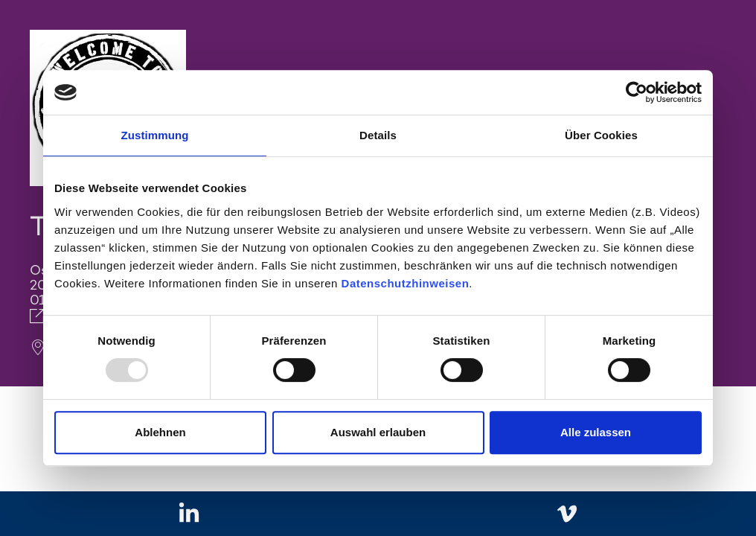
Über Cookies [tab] (601, 135)
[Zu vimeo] (567, 514)
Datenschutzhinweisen (406, 283)
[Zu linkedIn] (189, 514)
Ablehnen (160, 432)
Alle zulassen (596, 432)
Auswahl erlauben (378, 432)
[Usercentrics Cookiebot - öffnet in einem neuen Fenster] (637, 92)
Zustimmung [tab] (155, 135)
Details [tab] (378, 135)
